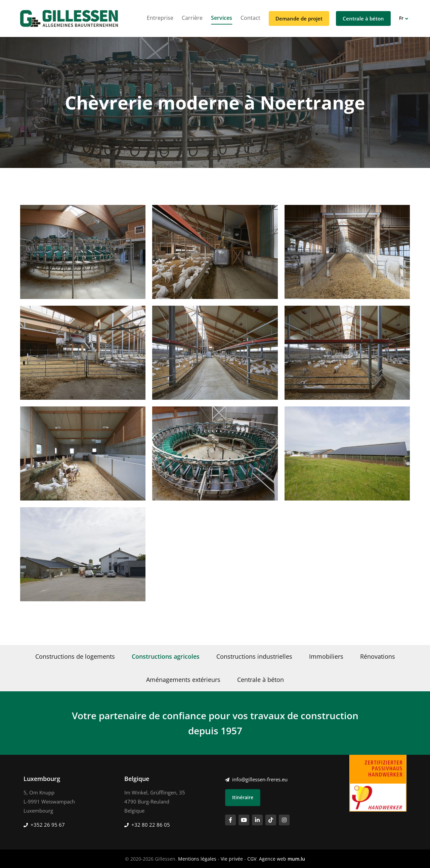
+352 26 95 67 (48, 825)
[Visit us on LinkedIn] (257, 820)
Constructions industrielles (254, 656)
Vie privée (232, 859)
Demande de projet (299, 18)
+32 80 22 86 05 (151, 825)
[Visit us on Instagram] (284, 820)
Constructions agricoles (166, 656)
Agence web (273, 859)
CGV (252, 859)
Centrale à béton (363, 18)
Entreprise (160, 18)
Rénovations (378, 656)
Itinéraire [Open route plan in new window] (243, 797)
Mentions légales (197, 859)
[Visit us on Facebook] (230, 820)
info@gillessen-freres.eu (260, 779)
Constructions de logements (75, 656)
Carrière (192, 18)
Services (222, 18)
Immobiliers (326, 656)
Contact (250, 18)
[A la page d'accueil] (69, 18)
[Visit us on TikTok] (271, 820)
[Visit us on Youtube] (244, 820)
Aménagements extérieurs (183, 680)
